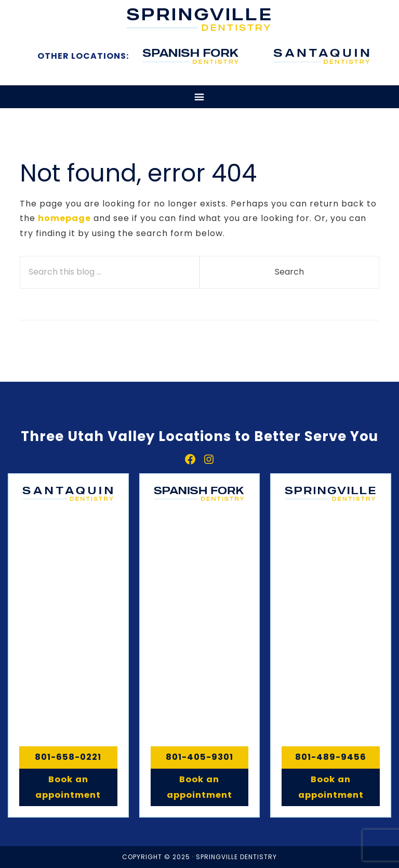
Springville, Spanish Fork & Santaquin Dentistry (199, 19)
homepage (64, 218)
